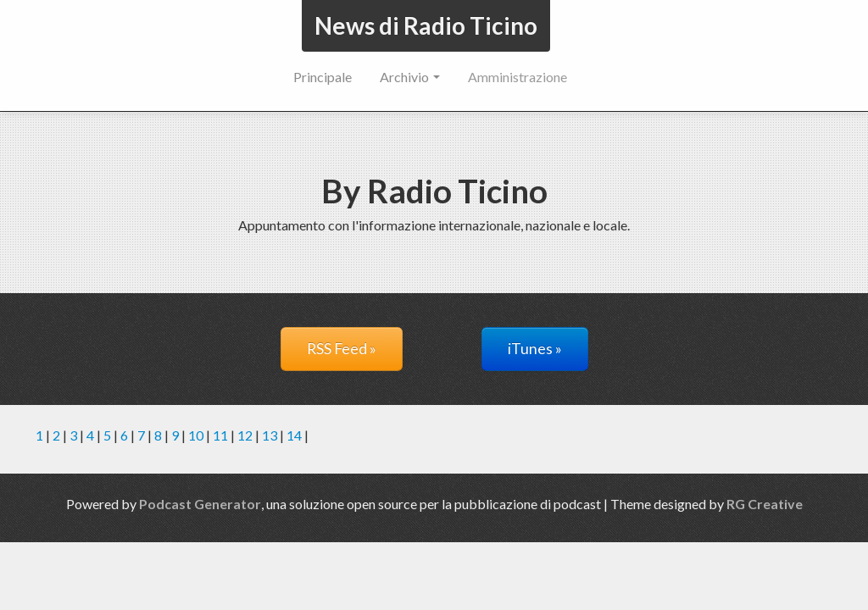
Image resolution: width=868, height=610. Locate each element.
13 (270, 435)
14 (294, 435)
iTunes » (535, 349)
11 (220, 435)
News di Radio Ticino (426, 25)
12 (245, 435)
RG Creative (765, 504)
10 (196, 435)
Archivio (410, 77)
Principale (323, 77)
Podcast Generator (200, 504)
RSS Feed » (342, 349)
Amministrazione (517, 77)
